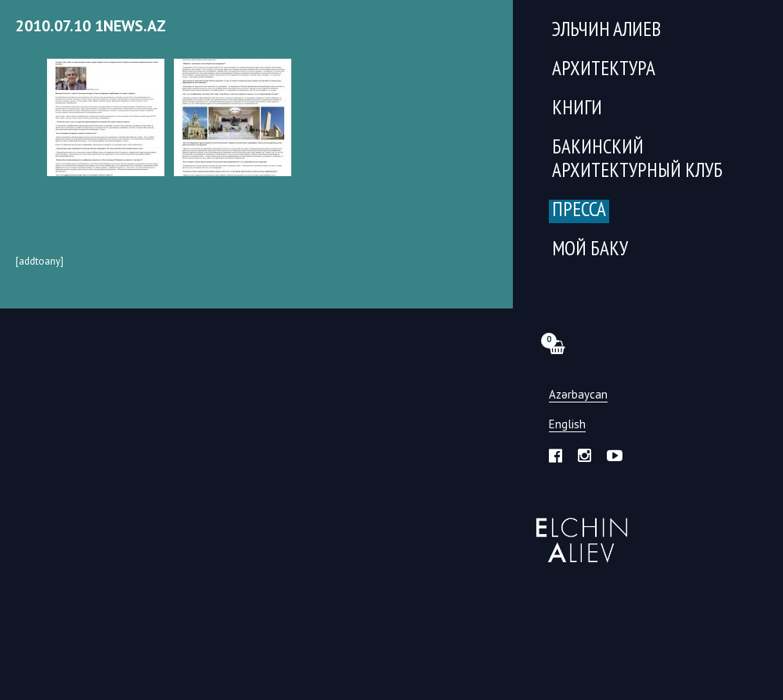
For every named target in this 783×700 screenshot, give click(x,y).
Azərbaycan (578, 395)
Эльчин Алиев (578, 532)
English (567, 425)
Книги (577, 109)
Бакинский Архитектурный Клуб (637, 160)
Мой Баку (590, 250)
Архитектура (604, 70)
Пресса (579, 211)
